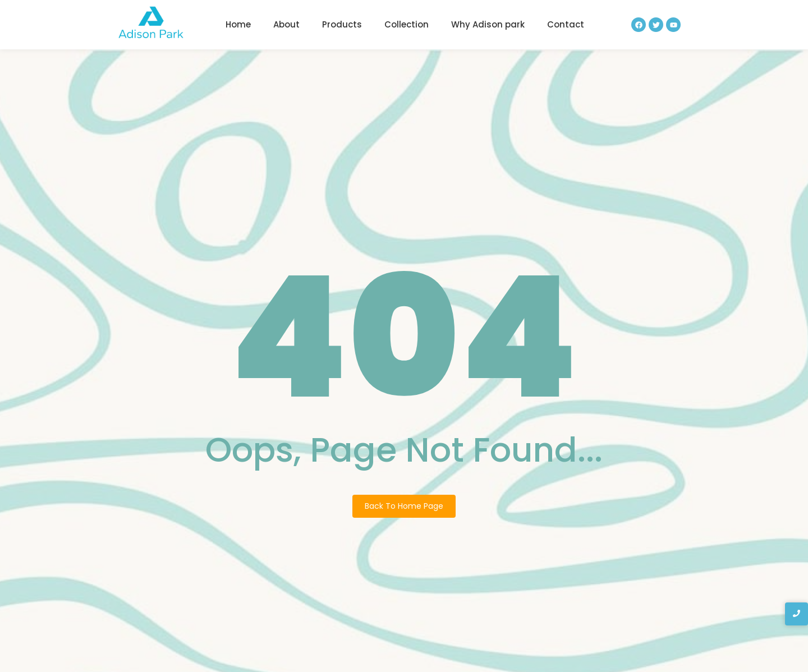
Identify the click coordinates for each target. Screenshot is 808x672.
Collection (407, 24)
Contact (566, 24)
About (286, 24)
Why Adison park (488, 24)
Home (238, 24)
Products (342, 24)
